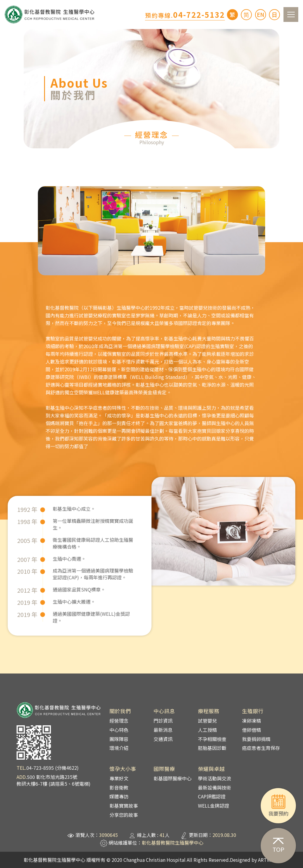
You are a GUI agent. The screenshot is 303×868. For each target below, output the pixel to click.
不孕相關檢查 (212, 739)
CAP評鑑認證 (212, 796)
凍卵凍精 (252, 721)
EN (261, 14)
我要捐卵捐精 (256, 739)
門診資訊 (163, 721)
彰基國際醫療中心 (173, 778)
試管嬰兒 (207, 721)
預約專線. (185, 15)
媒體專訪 (119, 796)
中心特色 (119, 730)
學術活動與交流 (215, 778)
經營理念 (119, 721)
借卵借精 (252, 730)
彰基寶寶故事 (124, 806)
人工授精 (207, 730)
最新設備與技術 (215, 787)
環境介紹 (119, 748)
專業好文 (119, 778)
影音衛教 (119, 787)
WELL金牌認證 (213, 806)
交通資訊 (163, 739)
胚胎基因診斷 (212, 748)
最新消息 (163, 730)
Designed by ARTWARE (255, 860)
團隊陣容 (119, 739)
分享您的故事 (124, 815)
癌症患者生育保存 (261, 748)
